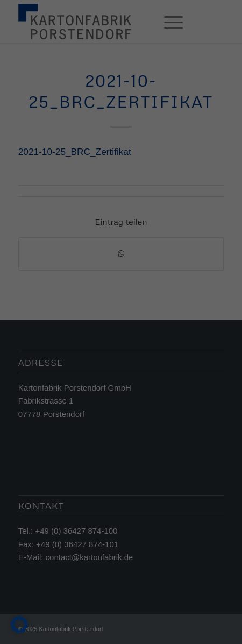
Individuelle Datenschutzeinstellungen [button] (121, 462)
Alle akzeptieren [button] (121, 366)
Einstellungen (31, 302)
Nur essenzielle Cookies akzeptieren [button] (121, 430)
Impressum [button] (174, 485)
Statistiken (109, 326)
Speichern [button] (121, 398)
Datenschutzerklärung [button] (126, 485)
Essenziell (39, 326)
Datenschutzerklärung (45, 292)
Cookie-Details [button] (73, 485)
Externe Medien (187, 326)
